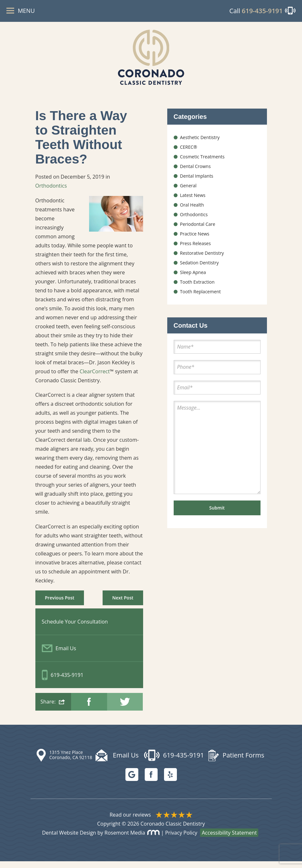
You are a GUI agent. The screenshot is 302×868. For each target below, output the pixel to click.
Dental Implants (197, 181)
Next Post (123, 604)
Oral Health (192, 210)
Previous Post (60, 604)
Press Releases (196, 248)
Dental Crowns (196, 171)
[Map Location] (65, 762)
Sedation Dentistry (200, 267)
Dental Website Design (69, 839)
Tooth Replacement (201, 296)
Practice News (195, 239)
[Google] (132, 781)
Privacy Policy (181, 839)
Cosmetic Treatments (202, 161)
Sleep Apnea (193, 277)
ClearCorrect (95, 377)
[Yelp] (170, 781)
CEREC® (189, 152)
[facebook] (151, 781)
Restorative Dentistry (202, 258)
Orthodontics (51, 192)
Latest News (193, 200)
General (188, 190)
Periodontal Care (198, 229)
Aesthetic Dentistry (200, 142)
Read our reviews (151, 821)
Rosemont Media (132, 839)
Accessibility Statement (229, 839)
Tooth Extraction (197, 287)
